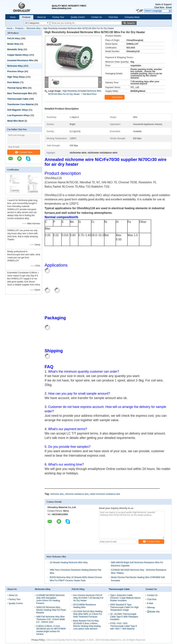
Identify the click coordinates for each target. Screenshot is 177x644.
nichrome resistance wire (77, 494)
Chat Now (159, 7)
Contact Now (24, 152)
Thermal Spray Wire (17, 88)
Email (169, 7)
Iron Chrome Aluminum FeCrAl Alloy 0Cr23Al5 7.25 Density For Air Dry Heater (88, 598)
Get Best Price (90, 94)
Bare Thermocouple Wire (20, 93)
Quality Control (78, 17)
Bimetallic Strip (15, 49)
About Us (41, 17)
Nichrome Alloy (33, 28)
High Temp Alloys (16, 77)
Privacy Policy (38, 640)
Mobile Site (153, 612)
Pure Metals (13, 82)
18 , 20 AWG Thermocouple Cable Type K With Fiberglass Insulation (124, 617)
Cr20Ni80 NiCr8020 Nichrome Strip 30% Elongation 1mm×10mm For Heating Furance (50, 599)
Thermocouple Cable (18, 99)
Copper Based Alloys (18, 55)
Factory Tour (58, 17)
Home (13, 17)
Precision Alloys (15, 71)
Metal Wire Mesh (16, 121)
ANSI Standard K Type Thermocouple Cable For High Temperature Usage (124, 607)
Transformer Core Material (20, 104)
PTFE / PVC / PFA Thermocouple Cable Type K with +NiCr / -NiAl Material (124, 626)
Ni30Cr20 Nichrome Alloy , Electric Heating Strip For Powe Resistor (51, 610)
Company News (132, 17)
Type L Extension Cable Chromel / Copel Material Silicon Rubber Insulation (125, 598)
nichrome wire (57, 494)
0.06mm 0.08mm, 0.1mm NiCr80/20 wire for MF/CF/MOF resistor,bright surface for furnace (51, 630)
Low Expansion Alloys (18, 115)
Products (26, 17)
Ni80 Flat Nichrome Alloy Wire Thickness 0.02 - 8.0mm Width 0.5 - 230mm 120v (51, 619)
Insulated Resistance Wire (20, 60)
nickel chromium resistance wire (105, 494)
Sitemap (151, 607)
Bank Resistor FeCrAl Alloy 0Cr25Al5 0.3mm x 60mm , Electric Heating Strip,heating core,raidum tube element (87, 625)
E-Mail (150, 603)
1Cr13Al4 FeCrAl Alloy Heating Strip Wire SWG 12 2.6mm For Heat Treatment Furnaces (88, 614)
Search (131, 23)
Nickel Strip (13, 44)
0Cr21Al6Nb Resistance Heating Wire (85, 606)
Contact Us (97, 17)
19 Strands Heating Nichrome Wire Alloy (69, 562)
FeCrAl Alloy (14, 38)
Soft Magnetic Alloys (18, 110)
